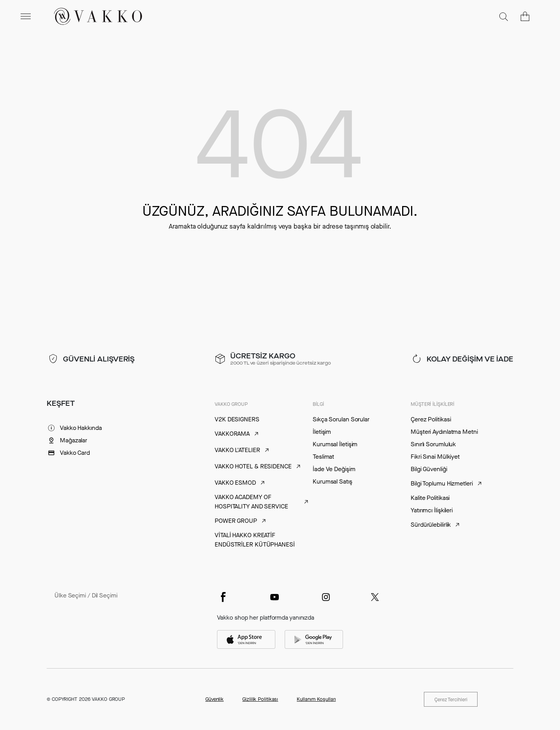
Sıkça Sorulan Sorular (341, 419)
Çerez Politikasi (431, 419)
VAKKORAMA (232, 434)
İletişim (322, 432)
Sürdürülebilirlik (431, 525)
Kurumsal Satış (332, 481)
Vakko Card (75, 453)
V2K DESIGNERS (237, 419)
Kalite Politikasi (430, 498)
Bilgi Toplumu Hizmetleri (442, 483)
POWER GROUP (236, 521)
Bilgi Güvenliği (429, 469)
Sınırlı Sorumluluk (433, 444)
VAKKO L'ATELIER (237, 450)
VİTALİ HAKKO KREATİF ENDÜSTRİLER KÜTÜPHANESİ (255, 540)
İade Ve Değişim (334, 469)
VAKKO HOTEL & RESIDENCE (253, 466)
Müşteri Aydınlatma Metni (444, 432)
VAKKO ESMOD (235, 483)
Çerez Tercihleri (451, 699)
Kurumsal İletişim (335, 444)
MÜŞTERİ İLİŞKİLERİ (432, 404)
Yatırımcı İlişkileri (432, 510)
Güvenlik (214, 699)
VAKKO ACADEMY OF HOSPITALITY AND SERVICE (251, 502)
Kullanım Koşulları (316, 699)
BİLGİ (318, 404)
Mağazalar (73, 440)
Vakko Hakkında (81, 428)
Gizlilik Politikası (260, 699)
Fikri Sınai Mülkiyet (435, 457)
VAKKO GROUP (231, 404)
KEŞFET (60, 403)
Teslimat (323, 457)
